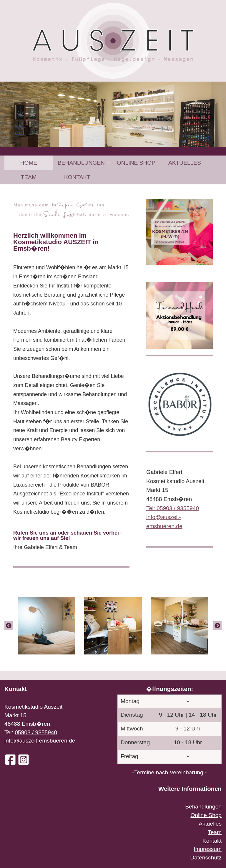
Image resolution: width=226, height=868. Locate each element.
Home (29, 163)
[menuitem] (29, 163)
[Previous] (9, 625)
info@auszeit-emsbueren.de (40, 741)
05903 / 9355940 (36, 732)
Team (29, 177)
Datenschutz (206, 858)
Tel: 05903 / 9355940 (173, 508)
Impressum (208, 849)
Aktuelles (185, 163)
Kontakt (77, 177)
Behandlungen (81, 163)
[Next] (217, 625)
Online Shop (136, 163)
